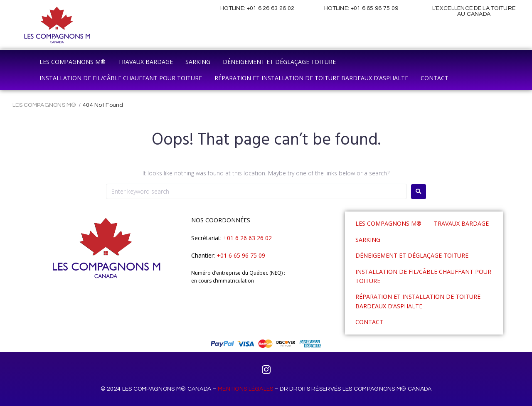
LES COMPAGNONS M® (44, 105)
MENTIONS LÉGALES (245, 389)
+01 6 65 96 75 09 (375, 8)
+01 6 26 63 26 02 (271, 8)
